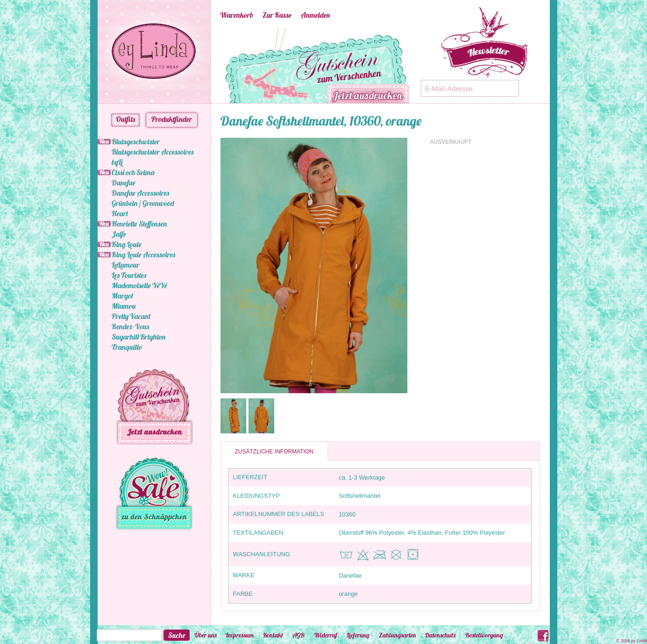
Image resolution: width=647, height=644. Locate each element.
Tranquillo (127, 347)
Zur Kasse (277, 15)
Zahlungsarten (397, 635)
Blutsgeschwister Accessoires (153, 152)
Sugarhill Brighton (139, 337)
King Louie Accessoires (143, 255)
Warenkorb (237, 15)
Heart (120, 213)
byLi (117, 162)
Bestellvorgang (484, 635)
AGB (299, 635)
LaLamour (126, 265)
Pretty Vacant (131, 316)
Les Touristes (129, 275)
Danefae (124, 183)
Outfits (125, 119)
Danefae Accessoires (140, 193)
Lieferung (358, 635)
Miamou (124, 306)
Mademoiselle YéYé (139, 285)
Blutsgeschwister (136, 142)
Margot (122, 296)
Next (426, 66)
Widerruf (326, 635)
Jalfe (119, 234)
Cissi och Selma (133, 172)
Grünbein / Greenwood (143, 203)
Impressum (240, 635)
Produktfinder (172, 119)
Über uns (205, 635)
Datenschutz (441, 635)
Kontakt (273, 635)
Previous (206, 66)
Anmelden (315, 15)
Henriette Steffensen (139, 224)
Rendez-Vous (130, 326)
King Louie (127, 244)
